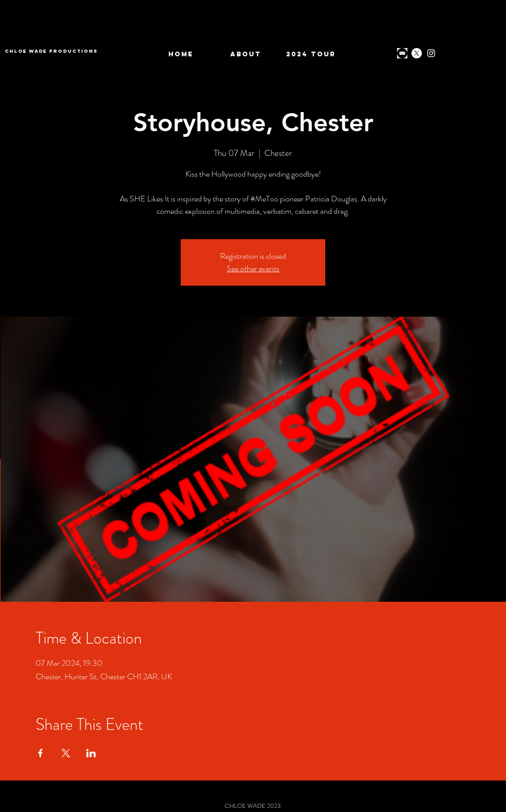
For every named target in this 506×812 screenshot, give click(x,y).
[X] (417, 53)
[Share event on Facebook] (41, 753)
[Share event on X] (66, 753)
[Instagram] (431, 53)
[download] (402, 53)
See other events (253, 268)
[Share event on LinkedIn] (91, 753)
